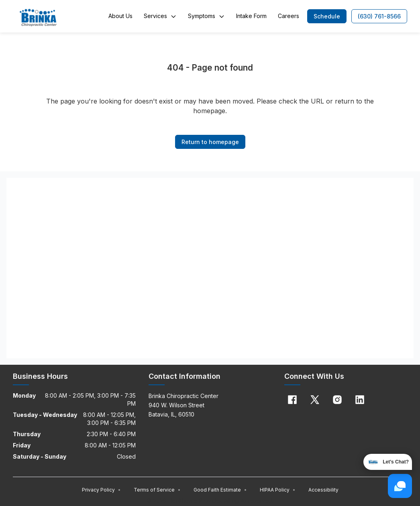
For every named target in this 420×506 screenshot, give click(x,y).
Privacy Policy (101, 490)
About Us (120, 16)
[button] (327, 16)
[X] (315, 400)
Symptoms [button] (206, 16)
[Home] (38, 16)
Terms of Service (157, 490)
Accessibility (323, 490)
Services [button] (160, 16)
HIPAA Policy (278, 490)
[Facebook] (292, 400)
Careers (288, 16)
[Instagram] (337, 400)
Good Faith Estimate (220, 490)
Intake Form (251, 16)
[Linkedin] (360, 400)
